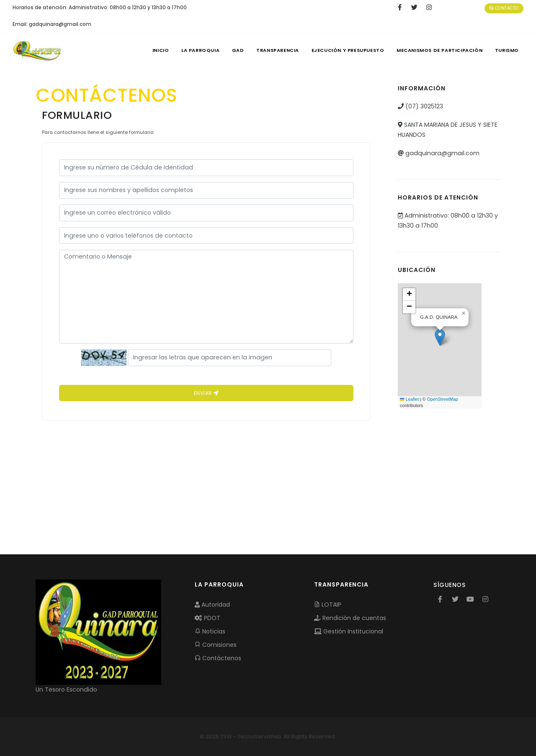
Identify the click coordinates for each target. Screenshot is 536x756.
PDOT (207, 618)
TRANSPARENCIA (275, 50)
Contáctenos (218, 658)
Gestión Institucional (349, 631)
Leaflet (409, 399)
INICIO (155, 50)
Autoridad (212, 605)
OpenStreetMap (442, 399)
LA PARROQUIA (196, 50)
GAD (234, 50)
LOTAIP (328, 605)
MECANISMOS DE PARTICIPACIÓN (438, 50)
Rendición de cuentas (350, 618)
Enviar (206, 393)
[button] (440, 337)
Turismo (506, 50)
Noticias (210, 631)
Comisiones (216, 645)
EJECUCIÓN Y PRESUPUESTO (346, 50)
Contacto (504, 8)
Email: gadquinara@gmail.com (52, 24)
